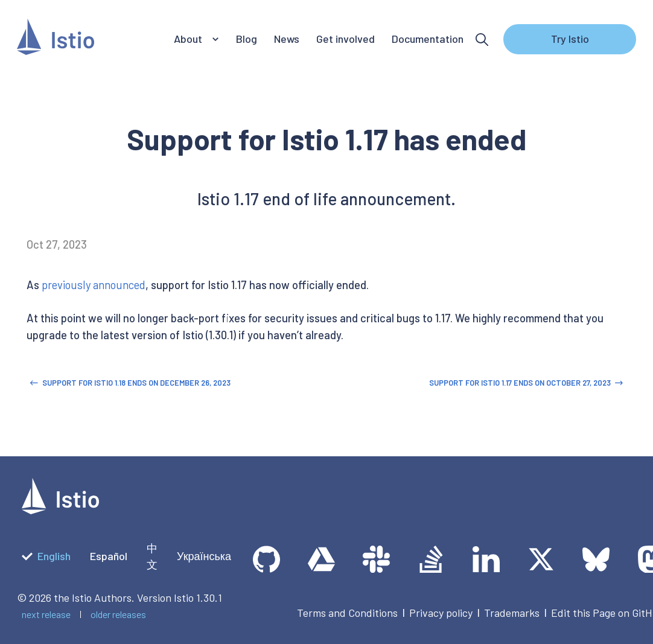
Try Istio (570, 39)
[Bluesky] (596, 559)
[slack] (376, 559)
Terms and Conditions (347, 613)
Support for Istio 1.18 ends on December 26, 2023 (130, 383)
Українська (204, 556)
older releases (118, 614)
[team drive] (321, 559)
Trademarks (512, 613)
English (46, 556)
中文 (152, 556)
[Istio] (56, 40)
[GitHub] (266, 559)
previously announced (94, 285)
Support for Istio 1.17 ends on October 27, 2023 (526, 383)
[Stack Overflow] (431, 559)
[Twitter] (541, 559)
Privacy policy (441, 613)
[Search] (482, 40)
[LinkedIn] (486, 559)
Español (109, 556)
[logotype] (60, 510)
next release (46, 614)
